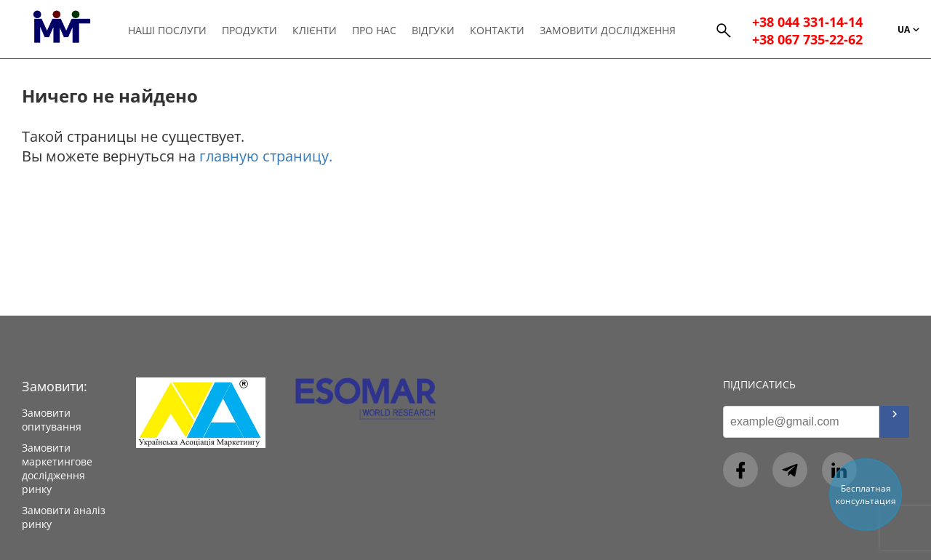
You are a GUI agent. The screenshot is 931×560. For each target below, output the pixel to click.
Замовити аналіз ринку (64, 517)
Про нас (374, 30)
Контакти (497, 30)
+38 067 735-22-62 (807, 39)
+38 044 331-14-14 (807, 22)
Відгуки (433, 30)
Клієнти (315, 30)
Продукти (249, 30)
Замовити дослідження (608, 30)
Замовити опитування (52, 420)
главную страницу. (266, 156)
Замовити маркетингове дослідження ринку (57, 468)
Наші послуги (167, 30)
